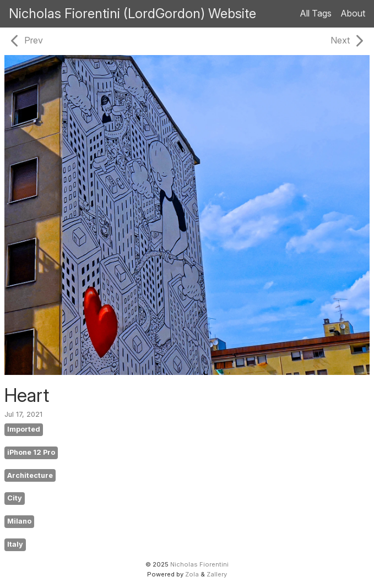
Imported (24, 429)
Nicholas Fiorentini (199, 564)
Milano (19, 521)
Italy (15, 544)
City (15, 498)
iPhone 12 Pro (31, 452)
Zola (192, 574)
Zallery (217, 574)
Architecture (30, 475)
